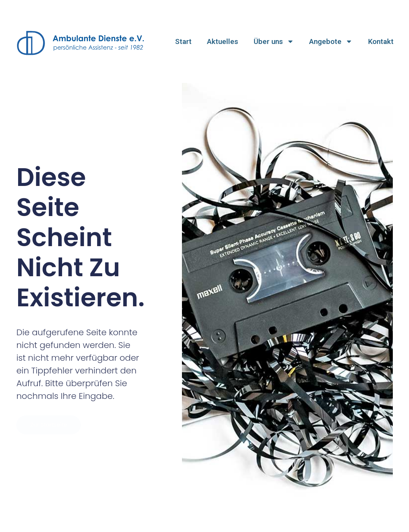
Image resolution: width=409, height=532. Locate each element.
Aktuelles (223, 42)
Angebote (331, 41)
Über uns (274, 41)
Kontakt (381, 42)
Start (183, 42)
